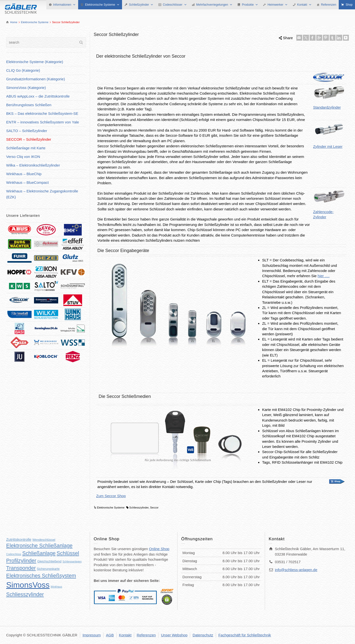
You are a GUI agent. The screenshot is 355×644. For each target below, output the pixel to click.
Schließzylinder (141, 5)
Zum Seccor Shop (111, 496)
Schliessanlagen (72, 561)
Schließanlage (39, 553)
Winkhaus (56, 587)
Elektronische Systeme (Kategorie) (35, 62)
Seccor (154, 508)
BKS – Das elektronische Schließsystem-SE (42, 113)
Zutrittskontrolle (19, 539)
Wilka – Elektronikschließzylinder (33, 165)
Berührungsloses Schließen (29, 105)
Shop (349, 5)
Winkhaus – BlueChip (24, 174)
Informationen (64, 5)
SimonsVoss (28, 585)
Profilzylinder (21, 561)
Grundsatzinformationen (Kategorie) (35, 79)
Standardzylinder (329, 97)
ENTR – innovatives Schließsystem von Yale (43, 122)
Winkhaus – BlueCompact (27, 182)
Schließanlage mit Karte (26, 148)
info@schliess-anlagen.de (296, 570)
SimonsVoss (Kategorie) (26, 88)
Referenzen (329, 5)
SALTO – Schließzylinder (27, 131)
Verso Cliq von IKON (23, 157)
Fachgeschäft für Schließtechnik (245, 635)
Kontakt (304, 5)
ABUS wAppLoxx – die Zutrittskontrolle (38, 96)
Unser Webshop (174, 635)
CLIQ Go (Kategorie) (23, 70)
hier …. (323, 276)
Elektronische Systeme (102, 5)
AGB (110, 635)
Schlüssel (68, 553)
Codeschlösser (175, 5)
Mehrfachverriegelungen (214, 5)
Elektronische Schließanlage (39, 546)
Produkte (250, 5)
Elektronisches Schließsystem (41, 576)
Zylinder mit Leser (329, 135)
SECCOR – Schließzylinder (29, 139)
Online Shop (159, 549)
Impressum (92, 635)
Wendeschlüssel (44, 540)
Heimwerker (278, 5)
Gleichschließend (49, 561)
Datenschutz (203, 635)
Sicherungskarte (48, 569)
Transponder (21, 568)
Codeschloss (14, 554)
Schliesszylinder (139, 508)
